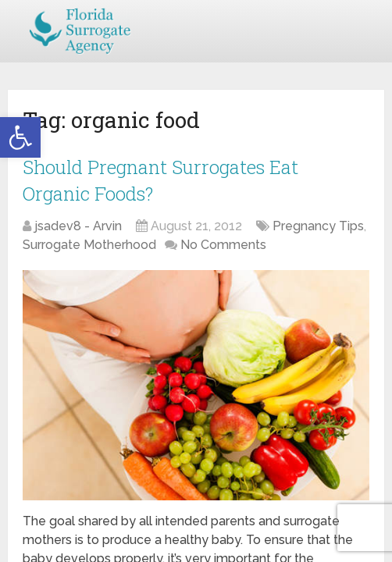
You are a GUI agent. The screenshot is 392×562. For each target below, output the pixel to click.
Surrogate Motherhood (89, 245)
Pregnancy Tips (318, 226)
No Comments (223, 245)
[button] (20, 137)
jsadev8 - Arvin (78, 226)
